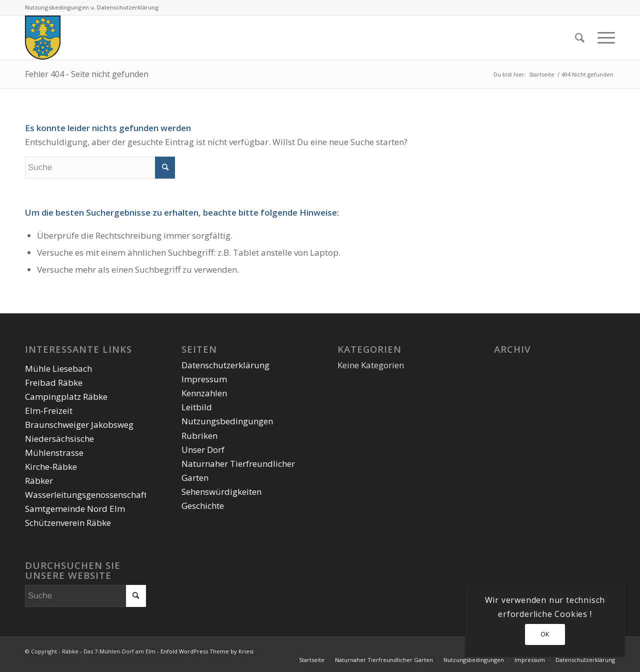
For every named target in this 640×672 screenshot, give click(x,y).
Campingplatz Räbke (66, 397)
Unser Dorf (203, 450)
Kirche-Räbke (51, 467)
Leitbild (197, 407)
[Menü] (603, 38)
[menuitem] (580, 38)
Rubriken (199, 436)
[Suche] (580, 38)
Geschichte (203, 506)
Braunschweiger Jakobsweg (79, 425)
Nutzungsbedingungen (227, 421)
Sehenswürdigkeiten (221, 492)
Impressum (204, 379)
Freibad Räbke (54, 383)
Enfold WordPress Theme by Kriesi (207, 651)
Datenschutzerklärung (225, 365)
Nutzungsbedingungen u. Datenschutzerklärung (92, 7)
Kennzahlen (204, 393)
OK (545, 634)
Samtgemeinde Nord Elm (75, 509)
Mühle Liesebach (58, 369)
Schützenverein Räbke (68, 523)
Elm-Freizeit (49, 411)
